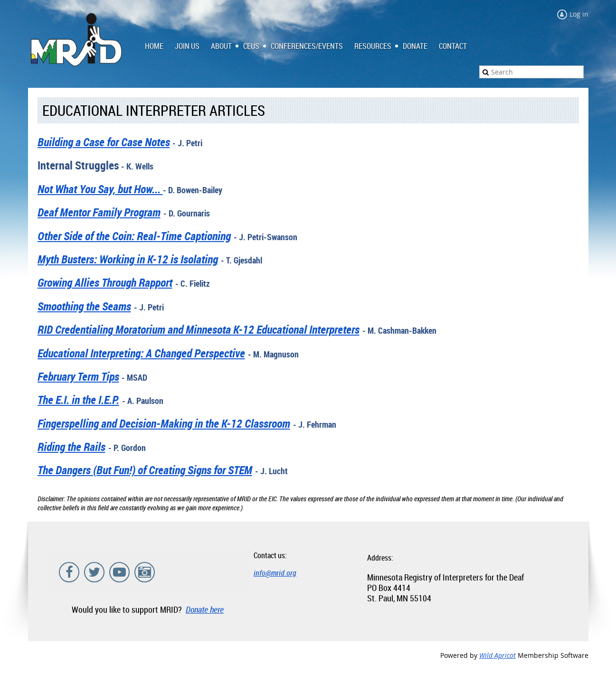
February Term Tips (78, 376)
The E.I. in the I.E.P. (78, 400)
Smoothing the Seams (84, 306)
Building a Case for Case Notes (104, 142)
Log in (579, 14)
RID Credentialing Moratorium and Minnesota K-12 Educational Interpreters (199, 329)
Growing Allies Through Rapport (105, 282)
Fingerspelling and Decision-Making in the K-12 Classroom (164, 423)
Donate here (205, 609)
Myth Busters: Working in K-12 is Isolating (128, 259)
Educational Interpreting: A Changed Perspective (141, 353)
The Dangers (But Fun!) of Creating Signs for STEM (145, 470)
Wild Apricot (498, 655)
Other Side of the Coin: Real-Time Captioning (134, 236)
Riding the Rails (71, 447)
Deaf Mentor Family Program (99, 212)
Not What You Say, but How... (100, 189)
